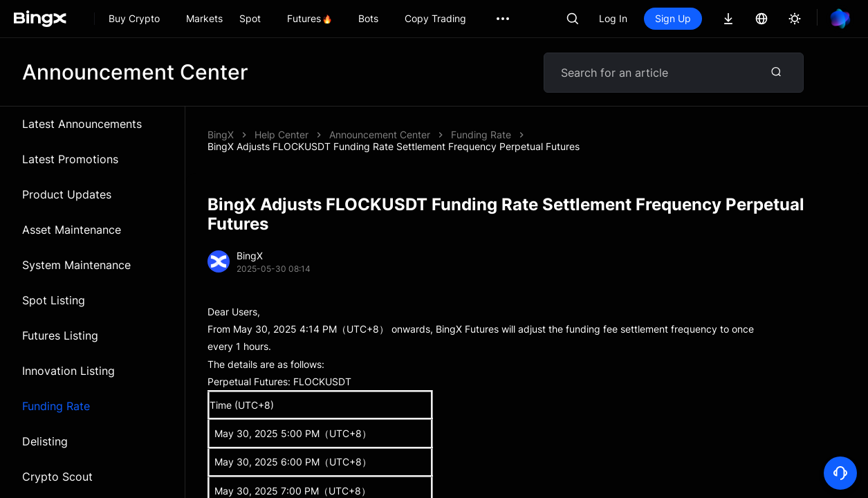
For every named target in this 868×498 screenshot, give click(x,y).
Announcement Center (380, 135)
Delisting (45, 441)
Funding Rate (56, 406)
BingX (221, 135)
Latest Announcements (82, 124)
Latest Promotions (70, 159)
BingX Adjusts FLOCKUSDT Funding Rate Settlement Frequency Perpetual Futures (394, 146)
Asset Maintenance (72, 230)
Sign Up (673, 18)
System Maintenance (76, 265)
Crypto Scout (57, 477)
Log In (613, 18)
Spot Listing (54, 300)
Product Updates (67, 194)
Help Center (281, 135)
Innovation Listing (68, 371)
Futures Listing (60, 335)
